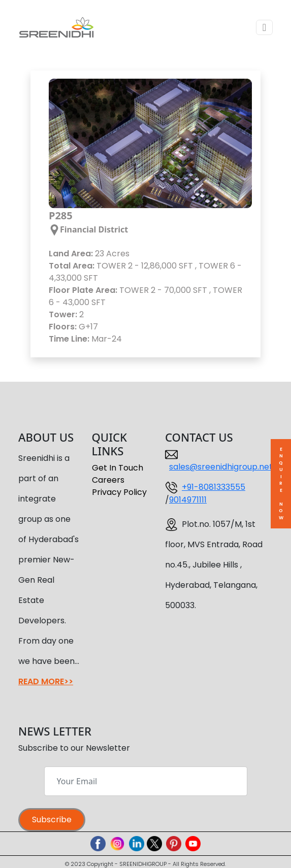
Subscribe (52, 820)
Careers (108, 480)
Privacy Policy (119, 492)
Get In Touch (118, 468)
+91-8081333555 (214, 487)
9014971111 (188, 500)
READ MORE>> (46, 681)
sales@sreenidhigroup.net (221, 467)
